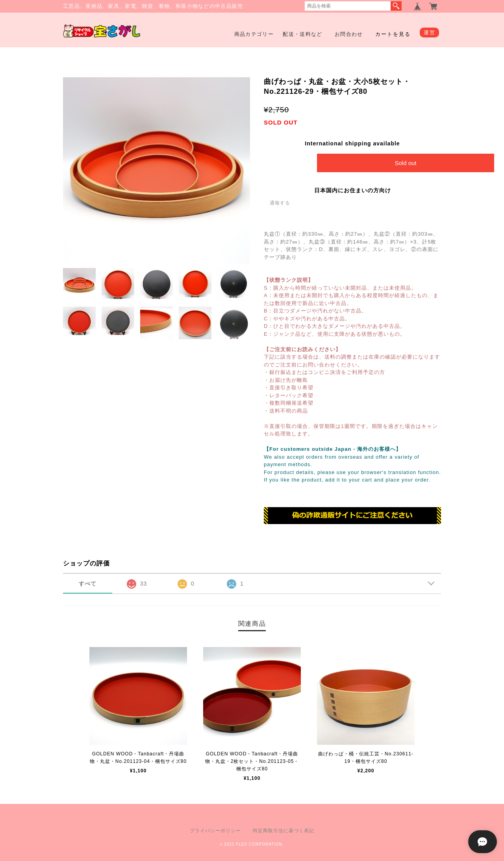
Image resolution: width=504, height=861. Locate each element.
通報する (280, 203)
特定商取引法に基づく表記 (283, 831)
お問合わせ (349, 34)
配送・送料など (302, 34)
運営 (429, 33)
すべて (88, 584)
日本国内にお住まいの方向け (353, 190)
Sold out (405, 163)
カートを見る (393, 34)
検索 (396, 6)
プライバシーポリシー (215, 831)
